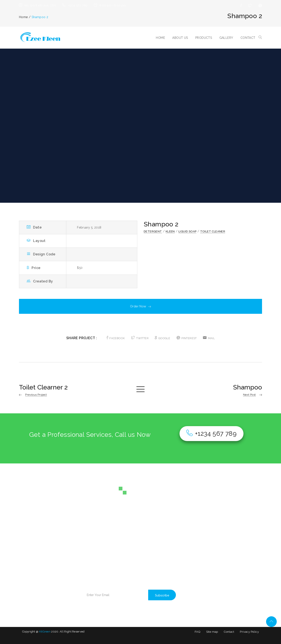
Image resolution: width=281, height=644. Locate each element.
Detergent (153, 231)
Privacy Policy (249, 632)
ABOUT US (180, 38)
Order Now (140, 306)
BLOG (57, 548)
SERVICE (28, 556)
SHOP (57, 556)
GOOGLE (162, 338)
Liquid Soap (187, 231)
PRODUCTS (204, 38)
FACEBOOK (116, 338)
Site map (212, 632)
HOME (160, 38)
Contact (229, 632)
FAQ (197, 632)
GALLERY (226, 38)
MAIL (209, 338)
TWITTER (140, 338)
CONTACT (248, 38)
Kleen (170, 231)
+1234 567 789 (211, 433)
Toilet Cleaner (213, 231)
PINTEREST (187, 338)
